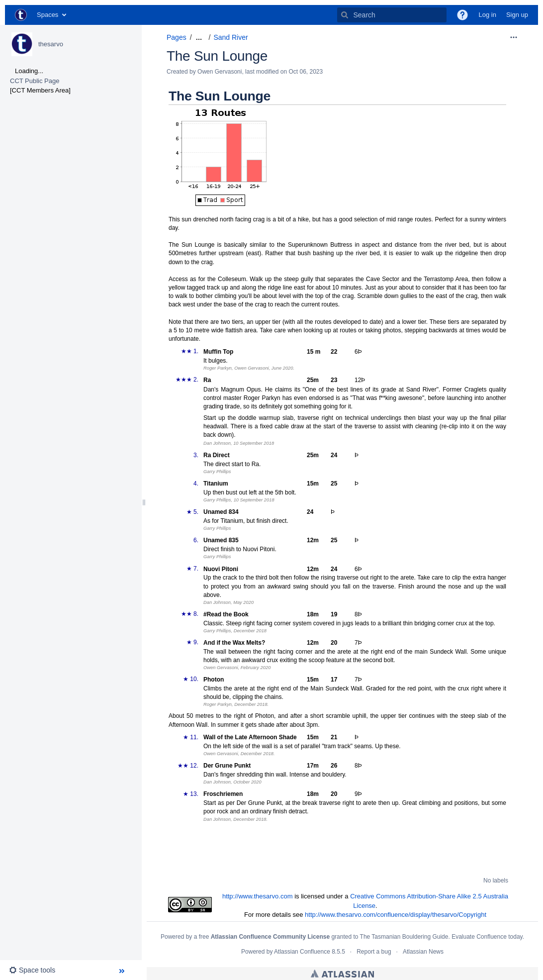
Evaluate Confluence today (487, 937)
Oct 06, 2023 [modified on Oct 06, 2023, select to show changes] (306, 72)
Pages (177, 37)
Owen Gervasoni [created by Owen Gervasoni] (220, 72)
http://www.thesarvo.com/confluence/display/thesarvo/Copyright (396, 915)
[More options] (514, 37)
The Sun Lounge (217, 56)
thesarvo (51, 44)
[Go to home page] (21, 15)
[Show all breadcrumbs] (199, 38)
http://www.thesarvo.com (258, 896)
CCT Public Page (35, 81)
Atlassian (342, 974)
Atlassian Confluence (302, 952)
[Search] (345, 15)
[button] (462, 15)
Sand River (230, 37)
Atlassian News (423, 952)
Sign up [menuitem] (517, 15)
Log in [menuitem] (487, 15)
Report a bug (374, 952)
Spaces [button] (47, 15)
